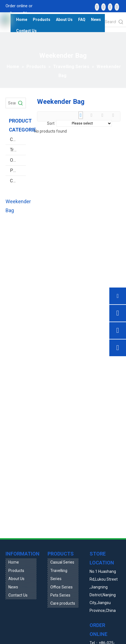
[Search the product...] (110, 22)
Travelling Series (18, 150)
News (13, 587)
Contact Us (18, 595)
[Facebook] (97, 7)
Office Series (18, 160)
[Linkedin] (103, 7)
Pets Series (18, 170)
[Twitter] (110, 7)
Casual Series (18, 139)
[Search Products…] (11, 103)
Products (16, 571)
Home (14, 562)
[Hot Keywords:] (121, 22)
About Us (16, 579)
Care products (18, 181)
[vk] (117, 7)
